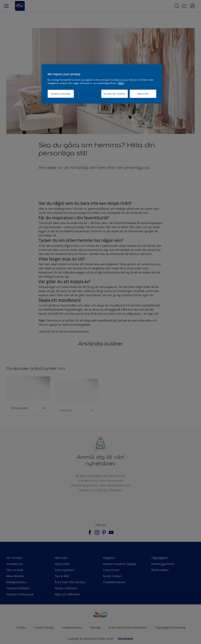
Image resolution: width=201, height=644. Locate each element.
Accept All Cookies (115, 94)
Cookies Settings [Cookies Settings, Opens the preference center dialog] (61, 94)
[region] (102, 84)
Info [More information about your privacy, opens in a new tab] (121, 83)
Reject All (143, 94)
